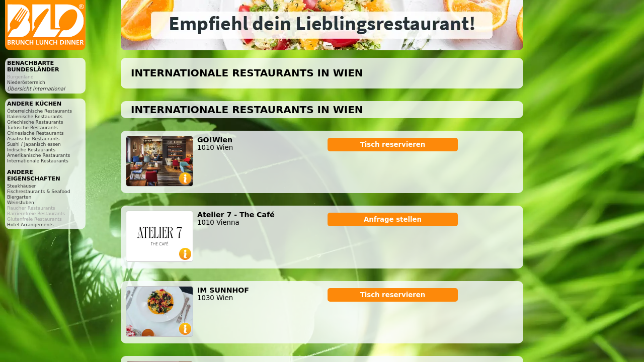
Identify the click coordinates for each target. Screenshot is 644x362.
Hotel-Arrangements (30, 224)
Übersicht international (36, 89)
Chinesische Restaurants (35, 133)
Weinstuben (21, 202)
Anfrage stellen (393, 219)
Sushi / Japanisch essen (34, 144)
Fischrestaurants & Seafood (39, 191)
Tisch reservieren (393, 145)
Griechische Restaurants (35, 122)
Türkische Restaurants (32, 127)
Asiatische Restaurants (33, 139)
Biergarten (19, 197)
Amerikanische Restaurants (38, 155)
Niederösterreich (26, 82)
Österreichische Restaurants (39, 111)
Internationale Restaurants (38, 161)
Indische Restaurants (31, 150)
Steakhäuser (21, 186)
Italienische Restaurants (35, 116)
